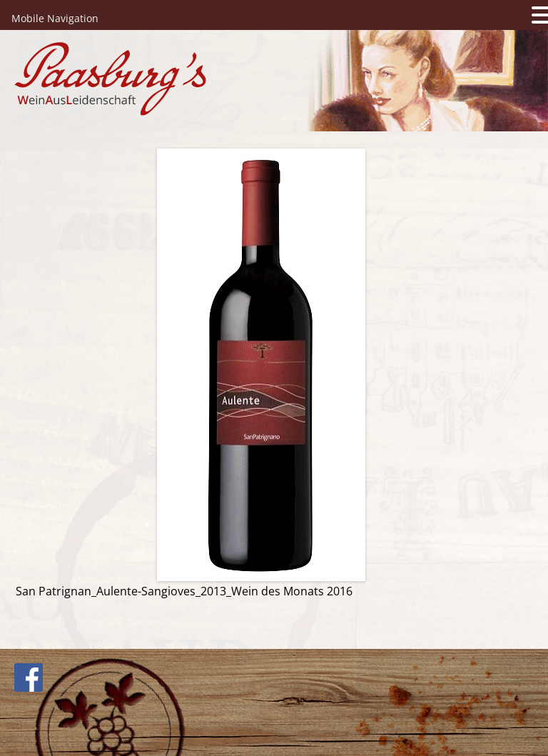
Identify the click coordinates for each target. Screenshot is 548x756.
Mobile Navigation (55, 18)
